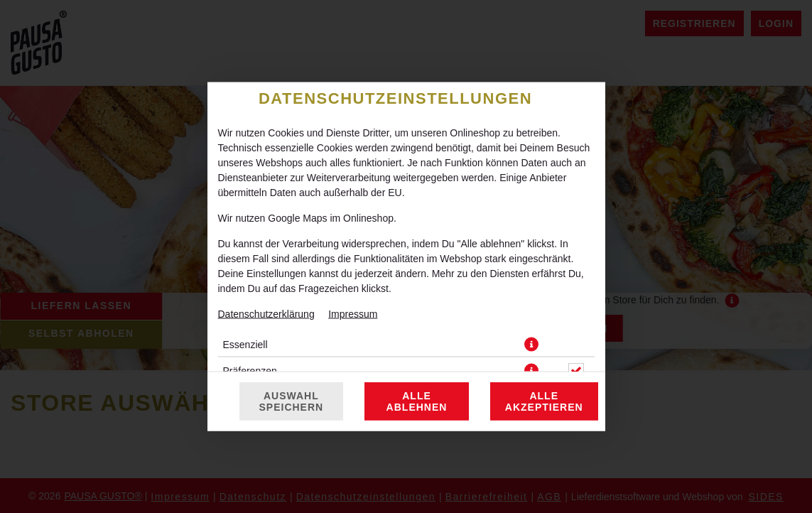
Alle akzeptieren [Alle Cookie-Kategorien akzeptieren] (544, 341)
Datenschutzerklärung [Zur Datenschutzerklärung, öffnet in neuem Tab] (266, 254)
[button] (531, 284)
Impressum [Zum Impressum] (353, 254)
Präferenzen (250, 310)
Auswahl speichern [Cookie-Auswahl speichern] (292, 341)
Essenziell (245, 284)
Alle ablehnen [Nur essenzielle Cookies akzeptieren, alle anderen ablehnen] (417, 341)
